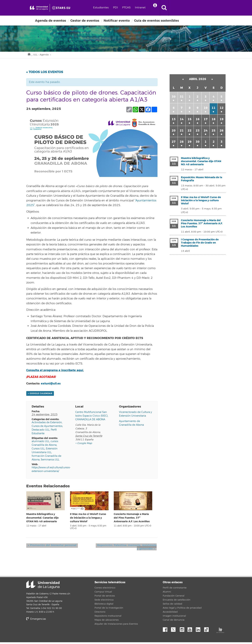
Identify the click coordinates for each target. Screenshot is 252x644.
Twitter (175, 630)
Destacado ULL (41, 432)
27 (174, 143)
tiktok (208, 630)
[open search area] (187, 8)
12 (222, 109)
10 (206, 109)
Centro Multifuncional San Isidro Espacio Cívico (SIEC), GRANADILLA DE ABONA (92, 418)
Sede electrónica (104, 602)
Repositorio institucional (108, 618)
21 (182, 132)
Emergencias (36, 621)
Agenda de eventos (50, 21)
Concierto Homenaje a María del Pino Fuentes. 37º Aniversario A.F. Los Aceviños (132, 520)
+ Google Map (84, 445)
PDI (135, 8)
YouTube (191, 630)
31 (182, 98)
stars (52, 633)
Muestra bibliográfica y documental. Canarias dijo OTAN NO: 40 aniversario (42, 520)
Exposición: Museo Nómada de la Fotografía (202, 180)
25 (213, 132)
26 (222, 132)
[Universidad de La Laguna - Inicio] (45, 8)
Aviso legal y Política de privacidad (182, 610)
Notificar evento (117, 21)
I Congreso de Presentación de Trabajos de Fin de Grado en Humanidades (200, 244)
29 (190, 143)
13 (174, 121)
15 (190, 121)
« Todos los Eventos (45, 73)
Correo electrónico (105, 590)
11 (213, 109)
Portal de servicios (105, 598)
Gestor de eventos (85, 21)
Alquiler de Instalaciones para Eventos (116, 626)
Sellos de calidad (172, 606)
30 (174, 98)
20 (174, 132)
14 (182, 121)
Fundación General (174, 598)
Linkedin (199, 630)
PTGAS (146, 8)
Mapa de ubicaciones (107, 622)
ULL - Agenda (43, 56)
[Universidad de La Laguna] (76, 8)
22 (190, 132)
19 (222, 121)
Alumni (167, 594)
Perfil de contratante (175, 590)
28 (182, 143)
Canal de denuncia (174, 622)
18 (213, 121)
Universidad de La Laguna (43, 587)
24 (206, 132)
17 (206, 121)
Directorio (100, 614)
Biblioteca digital (104, 606)
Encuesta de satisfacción (177, 602)
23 (198, 132)
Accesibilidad (170, 614)
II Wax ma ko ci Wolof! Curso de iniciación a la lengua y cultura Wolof (88, 520)
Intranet (160, 8)
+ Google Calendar (40, 395)
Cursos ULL (38, 450)
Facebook (166, 630)
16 (198, 121)
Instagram (183, 630)
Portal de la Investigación (109, 610)
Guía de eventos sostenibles (156, 21)
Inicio (29, 55)
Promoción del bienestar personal (50, 547)
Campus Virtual (103, 594)
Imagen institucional (174, 618)
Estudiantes (121, 8)
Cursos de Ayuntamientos (47, 428)
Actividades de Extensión (47, 424)
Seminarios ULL (50, 461)
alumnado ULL (41, 443)
